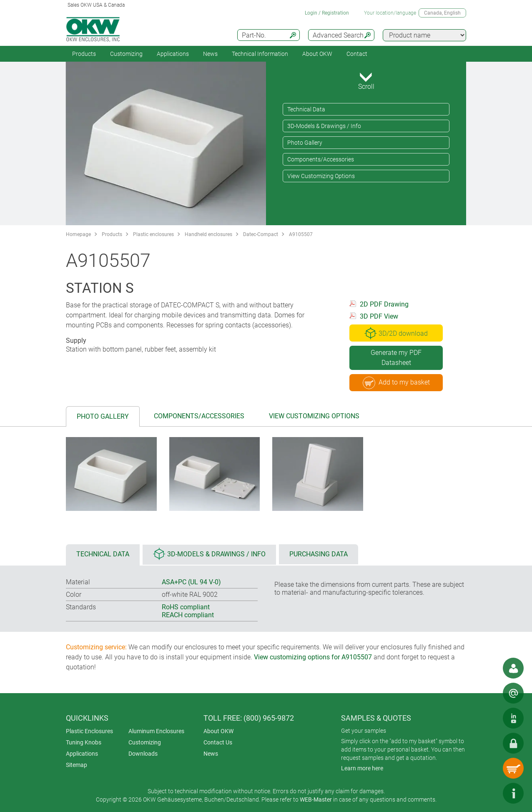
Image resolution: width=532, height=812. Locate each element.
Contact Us (218, 742)
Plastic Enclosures (89, 731)
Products (84, 54)
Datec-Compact (261, 234)
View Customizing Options (321, 176)
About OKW (218, 731)
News (210, 54)
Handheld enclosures (208, 234)
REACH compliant (188, 615)
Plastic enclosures (153, 234)
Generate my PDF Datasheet (396, 358)
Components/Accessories (321, 159)
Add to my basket (396, 383)
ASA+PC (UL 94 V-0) (191, 582)
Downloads (143, 754)
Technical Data (306, 109)
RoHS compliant (186, 607)
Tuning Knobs (84, 742)
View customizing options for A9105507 (313, 657)
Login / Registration (327, 13)
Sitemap (77, 765)
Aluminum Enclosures (156, 731)
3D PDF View (379, 316)
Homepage (78, 234)
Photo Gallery (305, 143)
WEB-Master (316, 799)
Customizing (126, 54)
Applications (173, 54)
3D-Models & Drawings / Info (324, 126)
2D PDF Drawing (384, 304)
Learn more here (362, 768)
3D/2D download (396, 333)
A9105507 (301, 234)
